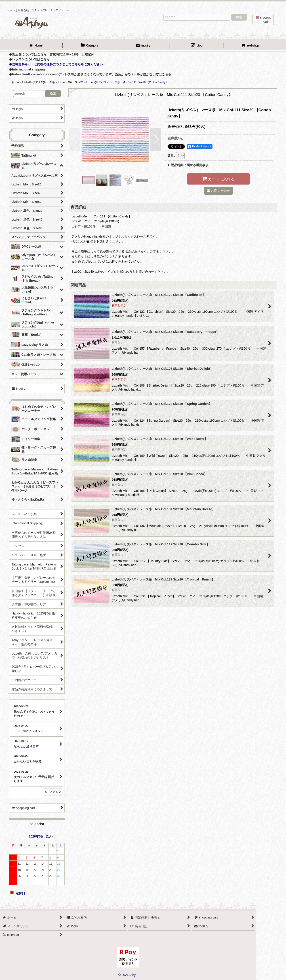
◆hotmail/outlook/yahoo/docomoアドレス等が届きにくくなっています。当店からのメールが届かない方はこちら (90, 74)
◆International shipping (27, 69)
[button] (75, 139)
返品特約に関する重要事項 (188, 165)
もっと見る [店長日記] (53, 792)
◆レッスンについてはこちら (29, 59)
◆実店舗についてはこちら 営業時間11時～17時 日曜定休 (52, 54)
